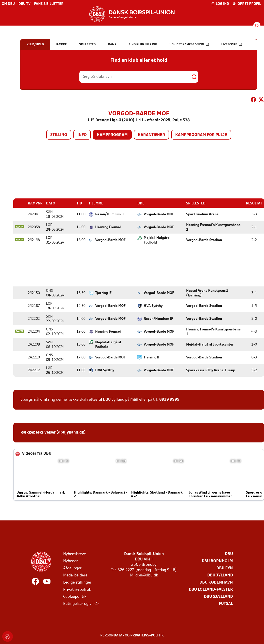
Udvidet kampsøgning (189, 44)
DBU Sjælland (218, 597)
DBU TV (24, 4)
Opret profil (247, 4)
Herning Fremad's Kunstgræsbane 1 (213, 332)
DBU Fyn (225, 568)
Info (82, 135)
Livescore (232, 44)
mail (134, 399)
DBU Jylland (220, 575)
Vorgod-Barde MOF (159, 214)
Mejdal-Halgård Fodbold (157, 240)
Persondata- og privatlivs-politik (132, 635)
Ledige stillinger (77, 582)
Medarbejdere (75, 575)
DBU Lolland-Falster (211, 589)
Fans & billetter (49, 4)
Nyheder (71, 561)
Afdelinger (72, 568)
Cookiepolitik (75, 597)
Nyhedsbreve (75, 554)
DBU (229, 554)
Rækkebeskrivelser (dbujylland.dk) (53, 432)
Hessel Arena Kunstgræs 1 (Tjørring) (207, 293)
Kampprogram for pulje (201, 135)
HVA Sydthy (153, 306)
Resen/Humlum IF (110, 214)
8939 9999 (169, 399)
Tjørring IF (103, 293)
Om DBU (8, 4)
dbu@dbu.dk (147, 575)
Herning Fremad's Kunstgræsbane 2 (213, 227)
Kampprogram (112, 135)
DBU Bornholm (217, 561)
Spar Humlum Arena (202, 214)
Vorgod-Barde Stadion (204, 240)
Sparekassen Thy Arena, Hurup (211, 370)
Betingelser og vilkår (81, 604)
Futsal (226, 604)
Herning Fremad (108, 227)
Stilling (59, 135)
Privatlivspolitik (77, 589)
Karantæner (151, 135)
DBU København (216, 582)
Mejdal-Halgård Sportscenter (210, 344)
